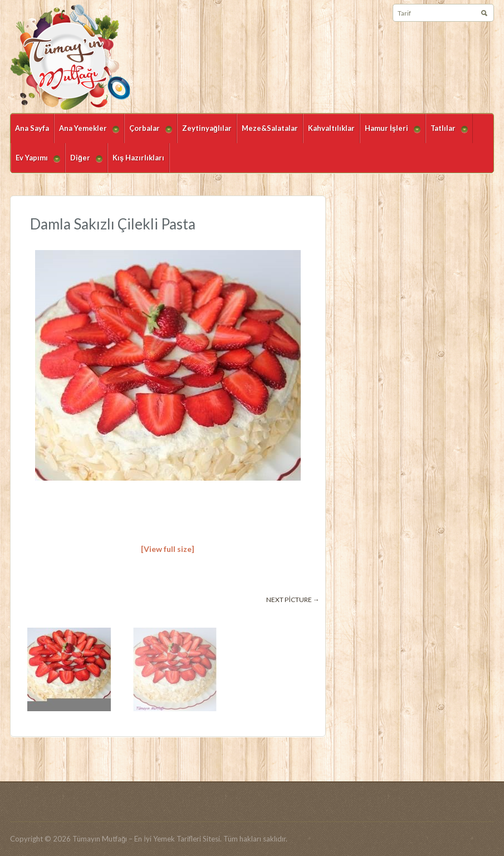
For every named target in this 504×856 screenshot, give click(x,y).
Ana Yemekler (87, 133)
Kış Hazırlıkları (138, 158)
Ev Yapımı (35, 163)
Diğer (84, 163)
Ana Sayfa (32, 128)
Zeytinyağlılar (207, 128)
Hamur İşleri (390, 133)
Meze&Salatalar (270, 128)
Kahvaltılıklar (331, 128)
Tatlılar (447, 133)
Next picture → (293, 600)
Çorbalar (148, 133)
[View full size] (168, 549)
